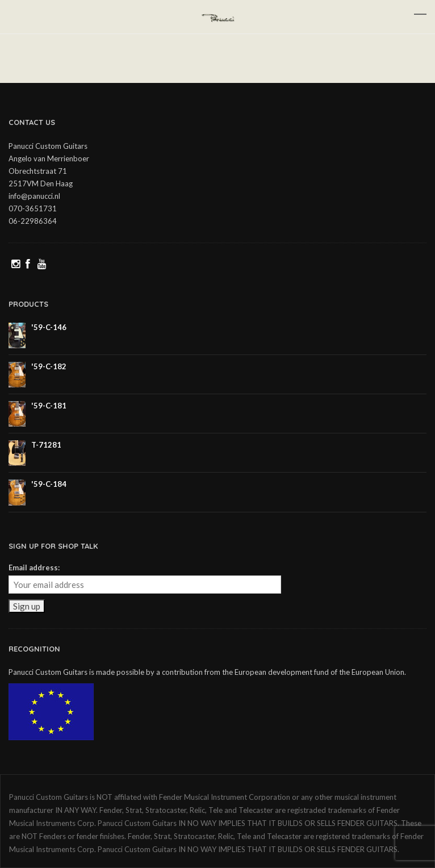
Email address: (34, 567)
